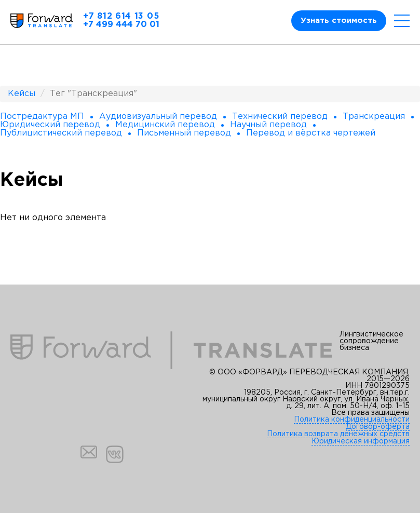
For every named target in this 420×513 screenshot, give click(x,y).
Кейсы (22, 94)
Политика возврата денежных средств (338, 434)
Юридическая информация (361, 441)
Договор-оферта (378, 427)
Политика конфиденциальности (352, 420)
